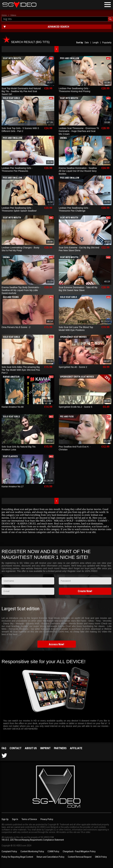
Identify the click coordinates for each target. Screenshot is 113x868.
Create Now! (85, 591)
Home (4, 15)
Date (87, 43)
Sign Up (5, 819)
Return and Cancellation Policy (50, 857)
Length (96, 43)
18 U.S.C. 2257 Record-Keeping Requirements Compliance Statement (33, 840)
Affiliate (76, 748)
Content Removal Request (80, 857)
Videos (13, 15)
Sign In (15, 819)
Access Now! (56, 644)
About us (31, 748)
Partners (60, 748)
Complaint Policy (9, 851)
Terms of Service (29, 819)
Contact (16, 748)
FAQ (4, 748)
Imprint (45, 748)
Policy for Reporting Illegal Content (17, 857)
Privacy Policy (47, 819)
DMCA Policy (101, 857)
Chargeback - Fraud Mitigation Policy (79, 851)
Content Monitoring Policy (32, 851)
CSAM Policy (53, 851)
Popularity (107, 43)
